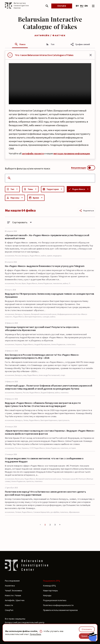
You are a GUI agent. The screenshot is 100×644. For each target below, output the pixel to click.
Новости (9, 605)
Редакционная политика (55, 600)
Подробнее (36, 634)
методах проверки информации (72, 153)
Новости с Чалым (13, 595)
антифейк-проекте (33, 153)
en (86, 6)
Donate (62, 6)
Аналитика (10, 586)
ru (82, 6)
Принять (85, 636)
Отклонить (87, 629)
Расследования (12, 581)
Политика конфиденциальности (58, 605)
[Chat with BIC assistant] (92, 637)
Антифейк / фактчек (15, 600)
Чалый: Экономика (13, 590)
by (77, 6)
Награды (47, 595)
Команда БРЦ (49, 586)
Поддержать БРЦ (52, 581)
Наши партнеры (50, 590)
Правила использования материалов (60, 610)
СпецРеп (9, 610)
